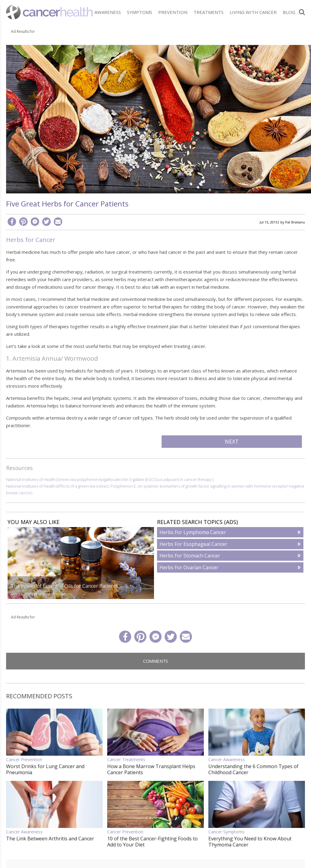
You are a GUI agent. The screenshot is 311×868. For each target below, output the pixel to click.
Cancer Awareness (227, 759)
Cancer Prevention (24, 759)
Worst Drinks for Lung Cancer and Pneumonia (45, 769)
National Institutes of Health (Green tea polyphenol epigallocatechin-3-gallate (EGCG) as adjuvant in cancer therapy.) (110, 479)
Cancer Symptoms (226, 832)
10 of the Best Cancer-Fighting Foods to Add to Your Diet (152, 842)
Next (232, 441)
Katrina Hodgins (52, 594)
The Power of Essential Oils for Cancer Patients (64, 586)
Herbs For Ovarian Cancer (189, 567)
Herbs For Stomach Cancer (190, 556)
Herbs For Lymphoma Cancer (193, 532)
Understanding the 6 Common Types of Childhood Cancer (253, 769)
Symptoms (140, 12)
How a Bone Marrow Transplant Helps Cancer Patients (151, 769)
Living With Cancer (253, 12)
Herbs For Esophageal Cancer (193, 544)
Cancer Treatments (126, 759)
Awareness (108, 12)
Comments (155, 661)
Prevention (173, 12)
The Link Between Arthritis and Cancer (50, 839)
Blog (289, 12)
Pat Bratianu (295, 222)
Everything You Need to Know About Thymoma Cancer (250, 842)
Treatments (208, 12)
